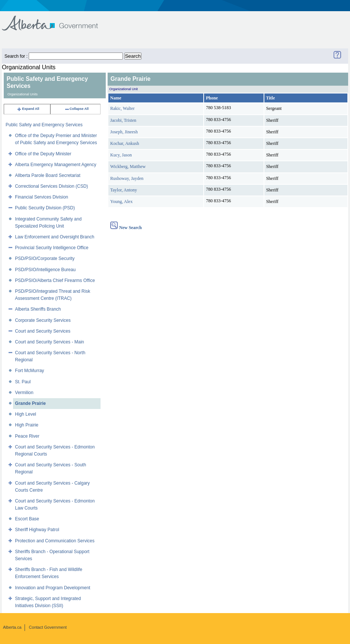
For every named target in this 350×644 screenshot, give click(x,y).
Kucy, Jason (121, 155)
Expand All (28, 109)
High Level (26, 414)
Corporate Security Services (43, 320)
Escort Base (27, 519)
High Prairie (27, 425)
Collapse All (77, 109)
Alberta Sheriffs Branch (38, 309)
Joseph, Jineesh (124, 132)
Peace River (27, 436)
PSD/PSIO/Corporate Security (45, 258)
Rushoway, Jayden (127, 178)
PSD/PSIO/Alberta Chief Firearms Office (55, 280)
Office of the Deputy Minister (43, 154)
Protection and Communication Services (55, 541)
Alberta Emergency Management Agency (55, 165)
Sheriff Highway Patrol (37, 530)
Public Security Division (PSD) (45, 208)
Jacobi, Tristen (123, 120)
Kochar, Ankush (125, 143)
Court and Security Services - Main (49, 342)
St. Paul (23, 382)
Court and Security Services (43, 331)
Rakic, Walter (122, 108)
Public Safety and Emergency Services (44, 125)
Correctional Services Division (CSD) (51, 186)
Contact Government (48, 627)
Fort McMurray (29, 371)
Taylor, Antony (124, 190)
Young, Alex (121, 202)
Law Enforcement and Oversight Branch (55, 237)
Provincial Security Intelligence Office (52, 248)
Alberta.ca (12, 627)
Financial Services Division (42, 197)
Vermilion (24, 393)
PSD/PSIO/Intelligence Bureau (45, 270)
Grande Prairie (30, 403)
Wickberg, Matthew (128, 166)
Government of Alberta (56, 20)
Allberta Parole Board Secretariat (47, 175)
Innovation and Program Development (52, 588)
